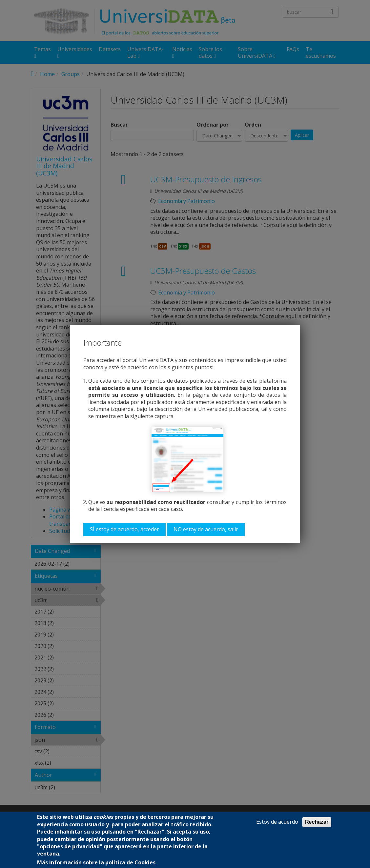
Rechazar (317, 822)
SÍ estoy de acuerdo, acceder (124, 529)
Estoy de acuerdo (277, 822)
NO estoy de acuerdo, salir (206, 529)
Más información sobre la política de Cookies (96, 863)
